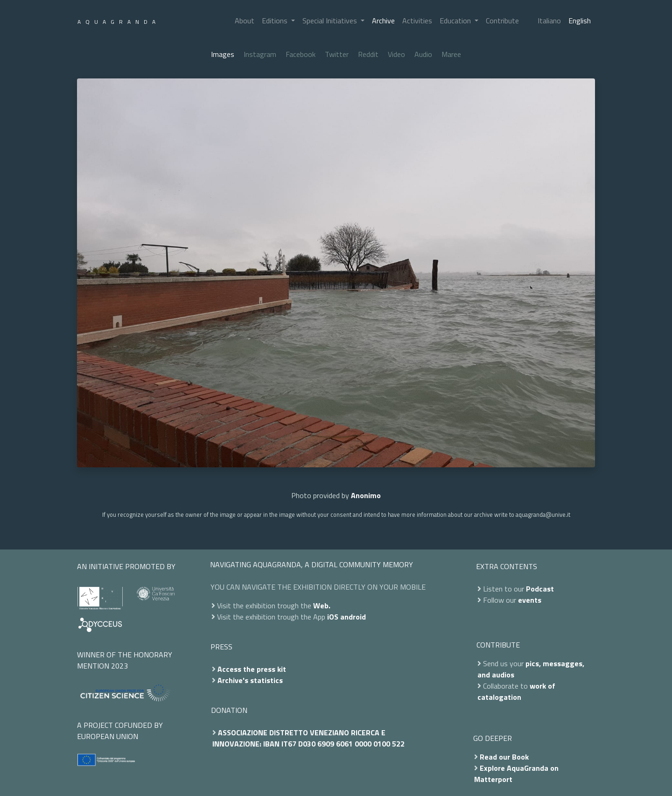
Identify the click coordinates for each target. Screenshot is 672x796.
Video (396, 54)
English (580, 21)
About (245, 21)
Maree (451, 54)
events (530, 600)
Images (223, 54)
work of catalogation (516, 691)
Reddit (368, 54)
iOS (333, 617)
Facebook (301, 54)
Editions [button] (276, 21)
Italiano (549, 21)
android (353, 617)
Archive (383, 21)
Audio (423, 54)
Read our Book (504, 757)
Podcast (540, 589)
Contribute (502, 21)
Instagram (260, 54)
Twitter (337, 54)
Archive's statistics (250, 680)
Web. (322, 606)
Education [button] (456, 21)
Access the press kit (252, 669)
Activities (417, 21)
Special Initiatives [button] (331, 21)
